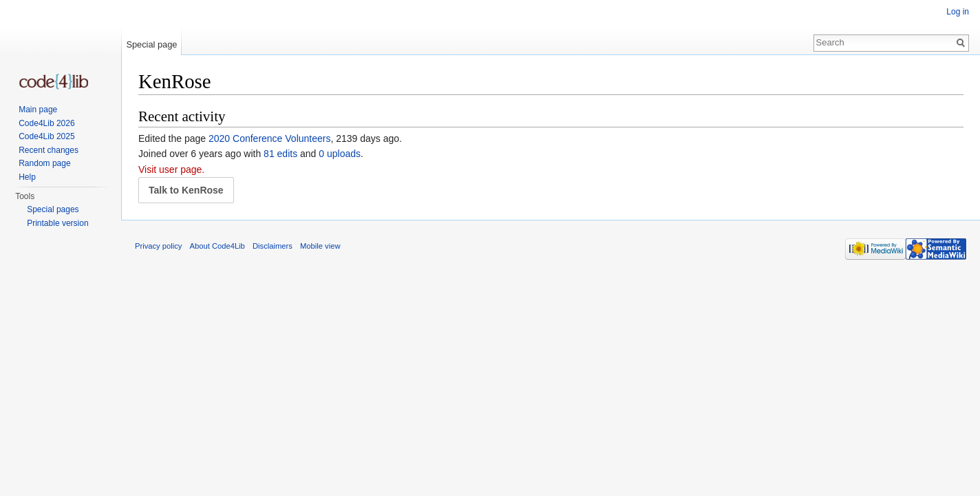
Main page (38, 110)
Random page (44, 163)
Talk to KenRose (186, 190)
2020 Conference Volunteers (269, 138)
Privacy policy (158, 246)
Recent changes (49, 150)
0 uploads (340, 154)
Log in (958, 12)
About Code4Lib (217, 246)
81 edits (280, 154)
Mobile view (320, 246)
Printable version (57, 223)
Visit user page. (171, 169)
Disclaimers (273, 246)
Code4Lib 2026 (46, 123)
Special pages (53, 209)
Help (27, 177)
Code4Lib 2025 (46, 136)
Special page (151, 44)
